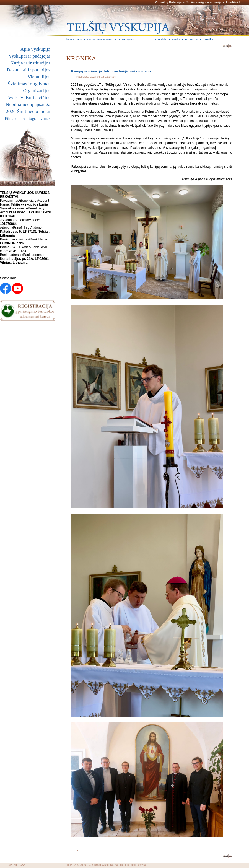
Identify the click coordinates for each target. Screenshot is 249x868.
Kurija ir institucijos (30, 63)
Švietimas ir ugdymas (29, 84)
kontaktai (161, 39)
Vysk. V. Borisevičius (29, 98)
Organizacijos (37, 91)
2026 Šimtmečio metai (28, 111)
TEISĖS (71, 865)
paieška (208, 39)
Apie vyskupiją (35, 49)
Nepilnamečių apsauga (28, 104)
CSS (23, 865)
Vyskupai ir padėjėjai (29, 56)
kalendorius (74, 39)
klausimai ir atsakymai (102, 39)
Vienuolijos (39, 77)
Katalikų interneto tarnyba (130, 865)
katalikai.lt (233, 2)
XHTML (13, 865)
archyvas (128, 39)
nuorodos (191, 39)
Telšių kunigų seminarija (204, 2)
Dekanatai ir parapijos (28, 70)
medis (176, 39)
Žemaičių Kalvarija (168, 2)
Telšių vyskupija (103, 865)
